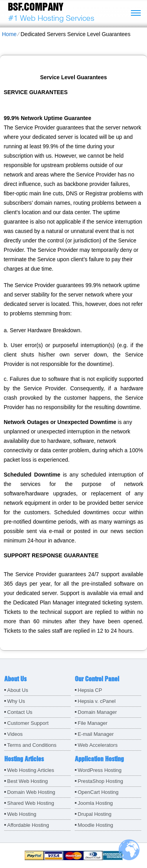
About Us (17, 690)
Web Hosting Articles (31, 770)
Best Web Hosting (27, 781)
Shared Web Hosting (31, 803)
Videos (15, 734)
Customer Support (28, 723)
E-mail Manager (96, 734)
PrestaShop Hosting (100, 781)
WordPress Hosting (100, 770)
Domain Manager (97, 712)
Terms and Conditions (32, 745)
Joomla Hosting (95, 803)
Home (9, 34)
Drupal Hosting (94, 814)
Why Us (16, 701)
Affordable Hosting (28, 825)
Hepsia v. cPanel (97, 701)
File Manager (93, 723)
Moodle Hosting (95, 825)
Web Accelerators (98, 745)
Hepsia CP (90, 690)
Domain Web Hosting (31, 792)
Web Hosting (22, 814)
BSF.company (35, 7)
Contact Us (20, 712)
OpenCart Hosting (98, 792)
